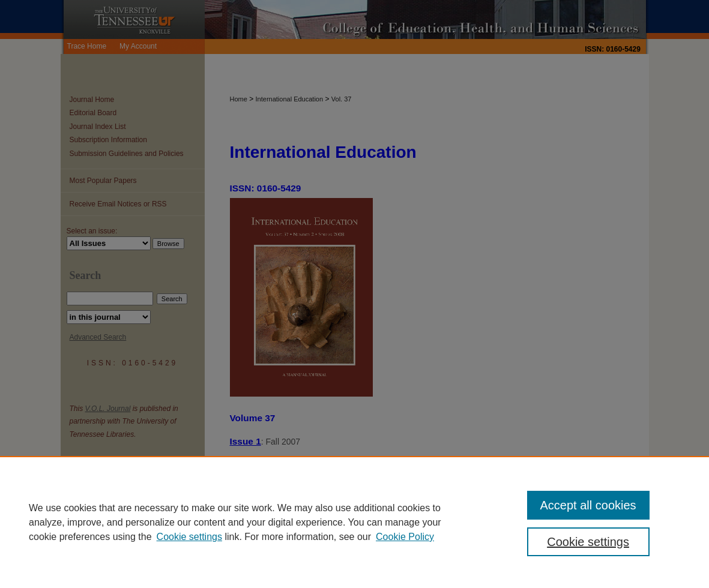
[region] (354, 522)
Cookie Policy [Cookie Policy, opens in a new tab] (405, 537)
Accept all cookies (588, 505)
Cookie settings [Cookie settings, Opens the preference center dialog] (588, 542)
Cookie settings (189, 537)
